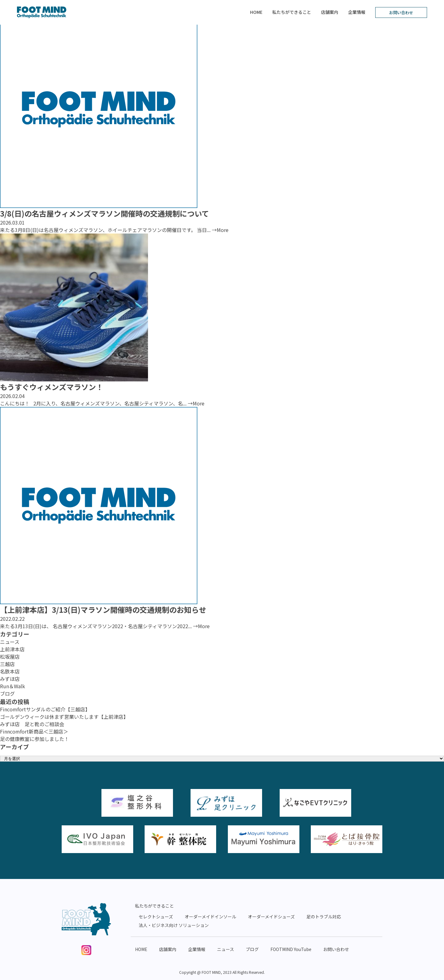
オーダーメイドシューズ (271, 917)
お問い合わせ (401, 12)
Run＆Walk (12, 686)
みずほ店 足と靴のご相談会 (32, 724)
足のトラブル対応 (324, 917)
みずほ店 (10, 679)
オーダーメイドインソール (210, 917)
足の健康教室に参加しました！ (35, 739)
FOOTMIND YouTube (291, 949)
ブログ (7, 693)
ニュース (10, 642)
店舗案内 (330, 12)
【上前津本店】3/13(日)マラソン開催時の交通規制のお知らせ (103, 610)
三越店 (7, 664)
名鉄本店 (10, 671)
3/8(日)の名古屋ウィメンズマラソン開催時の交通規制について (105, 213)
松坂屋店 (10, 657)
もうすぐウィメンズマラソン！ (52, 387)
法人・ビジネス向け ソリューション (174, 925)
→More (220, 230)
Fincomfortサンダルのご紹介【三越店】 (45, 709)
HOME (256, 12)
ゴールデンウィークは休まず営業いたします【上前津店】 (64, 717)
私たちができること (292, 12)
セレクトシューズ (156, 917)
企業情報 (357, 12)
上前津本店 (12, 649)
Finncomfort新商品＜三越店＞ (34, 731)
